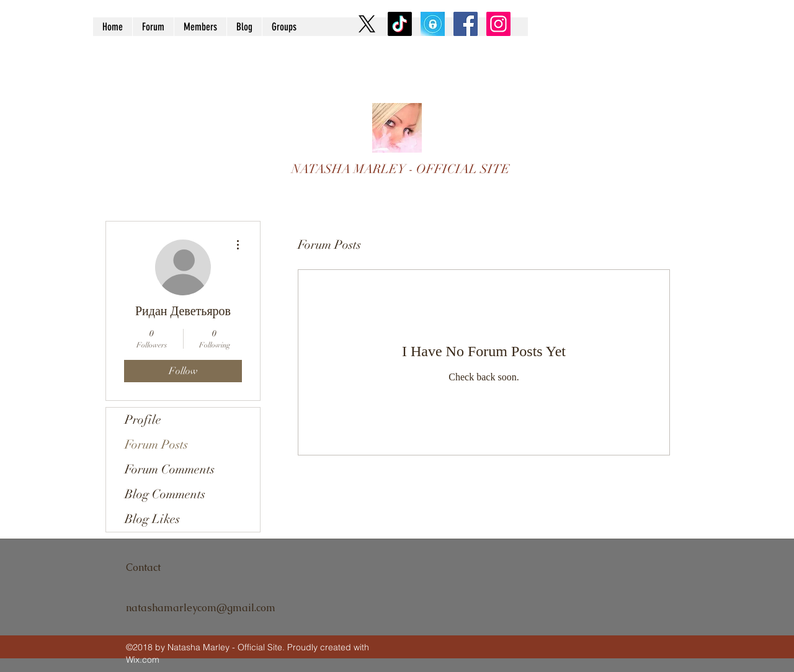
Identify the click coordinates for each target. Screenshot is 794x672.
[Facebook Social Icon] (466, 24)
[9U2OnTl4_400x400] (433, 24)
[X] (367, 24)
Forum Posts (156, 445)
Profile (143, 420)
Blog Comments (165, 494)
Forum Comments (170, 469)
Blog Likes (152, 519)
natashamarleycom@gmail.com (201, 608)
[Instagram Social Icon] (498, 24)
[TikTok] (400, 24)
